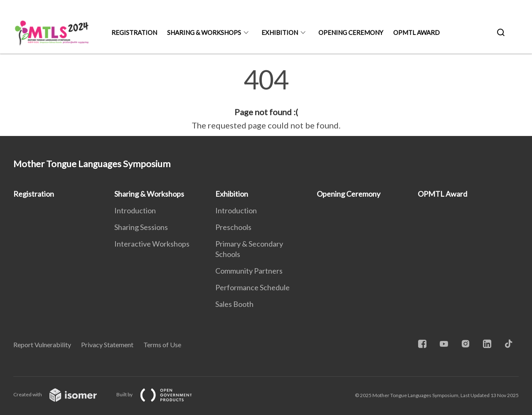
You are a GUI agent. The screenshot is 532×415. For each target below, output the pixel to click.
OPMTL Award (416, 32)
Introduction (135, 210)
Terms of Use (162, 345)
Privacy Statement (107, 345)
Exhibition (280, 32)
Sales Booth (234, 304)
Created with (62, 394)
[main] (266, 99)
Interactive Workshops (152, 244)
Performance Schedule (252, 287)
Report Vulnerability (42, 345)
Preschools (233, 227)
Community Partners (249, 271)
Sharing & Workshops (204, 32)
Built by (161, 394)
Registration (134, 32)
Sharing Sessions (141, 227)
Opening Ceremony (351, 32)
